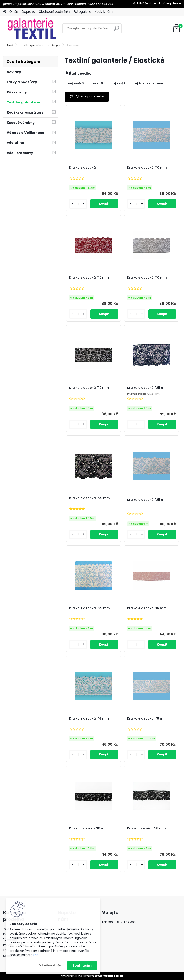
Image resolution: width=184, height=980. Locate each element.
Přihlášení (144, 3)
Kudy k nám (104, 12)
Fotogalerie (82, 12)
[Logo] (32, 28)
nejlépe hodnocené (148, 83)
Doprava (29, 12)
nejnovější (119, 83)
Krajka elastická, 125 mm (147, 388)
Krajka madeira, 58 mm (146, 828)
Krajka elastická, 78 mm (147, 718)
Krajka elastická (82, 168)
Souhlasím (82, 965)
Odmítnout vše (50, 965)
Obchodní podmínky (54, 12)
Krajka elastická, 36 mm (147, 608)
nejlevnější (76, 83)
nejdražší (98, 83)
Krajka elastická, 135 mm (89, 608)
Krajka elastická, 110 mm (147, 168)
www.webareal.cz (109, 976)
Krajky (56, 45)
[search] (117, 30)
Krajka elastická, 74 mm (89, 718)
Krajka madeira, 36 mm (88, 828)
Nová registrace (169, 3)
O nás (14, 12)
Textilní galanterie (32, 45)
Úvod (9, 45)
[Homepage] (5, 12)
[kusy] (78, 204)
